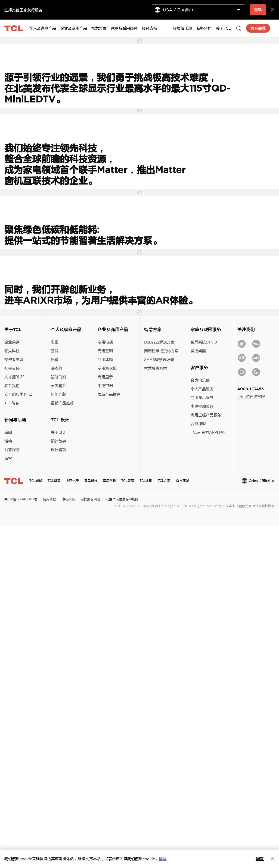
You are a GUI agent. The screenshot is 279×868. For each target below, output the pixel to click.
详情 (163, 859)
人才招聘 (14, 377)
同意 (260, 859)
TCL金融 (146, 481)
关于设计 (58, 432)
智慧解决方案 (156, 368)
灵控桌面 (198, 351)
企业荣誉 (12, 342)
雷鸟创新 (109, 481)
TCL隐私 (12, 403)
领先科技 (12, 351)
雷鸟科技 (91, 481)
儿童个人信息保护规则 (122, 499)
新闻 (8, 432)
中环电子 (72, 481)
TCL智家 (128, 481)
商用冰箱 (105, 360)
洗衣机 (57, 368)
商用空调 (105, 351)
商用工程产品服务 (206, 415)
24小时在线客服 (251, 396)
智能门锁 (58, 377)
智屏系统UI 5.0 (204, 342)
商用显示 (105, 377)
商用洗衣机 (107, 368)
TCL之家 (164, 481)
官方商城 (182, 481)
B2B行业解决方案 (159, 342)
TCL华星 (54, 481)
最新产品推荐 (62, 403)
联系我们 (12, 386)
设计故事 (58, 441)
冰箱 (55, 360)
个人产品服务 (202, 389)
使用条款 (49, 499)
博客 (8, 458)
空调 (55, 351)
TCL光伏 (36, 481)
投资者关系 (14, 360)
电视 (55, 342)
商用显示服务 (202, 398)
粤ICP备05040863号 (21, 499)
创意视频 (12, 450)
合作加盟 (198, 424)
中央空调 (105, 386)
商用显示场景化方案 (161, 351)
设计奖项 (58, 450)
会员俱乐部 (200, 380)
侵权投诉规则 (90, 499)
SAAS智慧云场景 (159, 360)
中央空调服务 (202, 406)
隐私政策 (68, 499)
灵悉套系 (58, 386)
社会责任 (12, 368)
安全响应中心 (18, 394)
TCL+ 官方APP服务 (208, 432)
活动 (8, 441)
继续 (258, 10)
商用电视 (105, 342)
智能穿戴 (58, 394)
